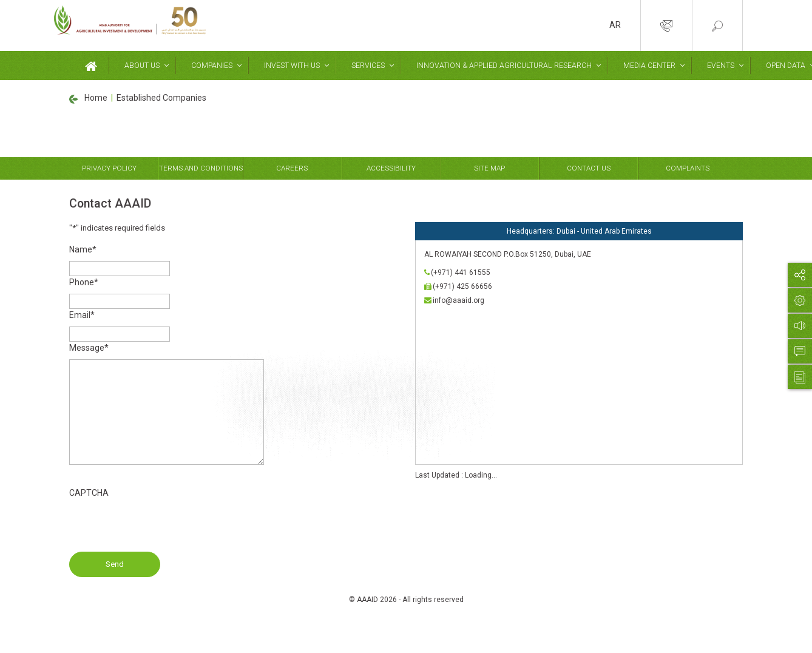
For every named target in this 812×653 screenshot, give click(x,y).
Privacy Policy (109, 168)
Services (366, 66)
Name (83, 249)
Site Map (489, 168)
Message (89, 348)
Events (716, 66)
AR (615, 25)
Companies (211, 66)
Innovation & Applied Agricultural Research (501, 66)
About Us (141, 66)
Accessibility (391, 168)
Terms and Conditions (201, 168)
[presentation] (161, 528)
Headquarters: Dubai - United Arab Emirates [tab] (579, 231)
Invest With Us (290, 66)
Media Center (645, 66)
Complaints (688, 168)
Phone (84, 282)
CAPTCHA (89, 493)
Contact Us (589, 168)
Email (82, 315)
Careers (292, 168)
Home (96, 98)
